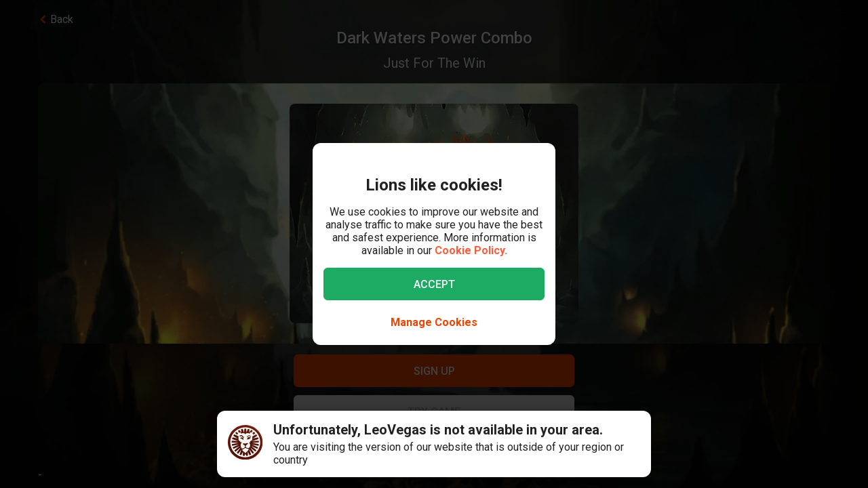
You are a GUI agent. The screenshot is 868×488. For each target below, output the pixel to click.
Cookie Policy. (471, 250)
